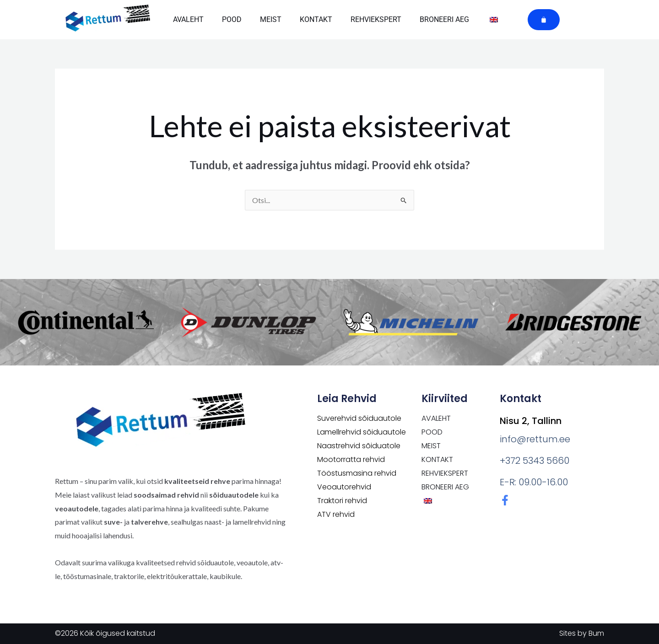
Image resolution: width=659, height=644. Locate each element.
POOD (232, 19)
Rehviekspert (376, 19)
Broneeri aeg (444, 19)
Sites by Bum (582, 633)
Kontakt (316, 19)
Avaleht (188, 19)
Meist (271, 19)
